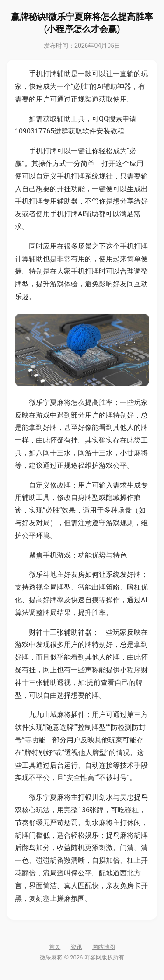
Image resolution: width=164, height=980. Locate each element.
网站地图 (104, 947)
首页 (55, 947)
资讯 (77, 947)
